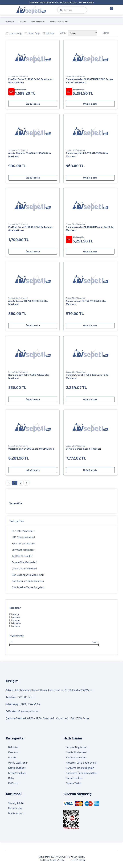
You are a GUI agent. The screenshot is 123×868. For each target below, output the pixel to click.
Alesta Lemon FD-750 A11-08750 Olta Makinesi (28, 302)
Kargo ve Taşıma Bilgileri (80, 769)
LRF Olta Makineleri (23, 539)
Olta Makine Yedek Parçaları (28, 589)
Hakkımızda (15, 810)
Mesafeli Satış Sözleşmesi (81, 764)
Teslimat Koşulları (76, 759)
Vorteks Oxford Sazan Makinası (83, 449)
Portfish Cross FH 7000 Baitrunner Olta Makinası (87, 376)
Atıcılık (12, 759)
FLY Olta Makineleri (23, 532)
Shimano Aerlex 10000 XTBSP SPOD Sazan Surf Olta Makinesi (89, 81)
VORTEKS (16, 628)
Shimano (16, 625)
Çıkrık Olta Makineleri (24, 570)
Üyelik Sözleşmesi (76, 754)
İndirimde (50, 33)
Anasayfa (10, 21)
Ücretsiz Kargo (16, 33)
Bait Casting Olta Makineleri (28, 576)
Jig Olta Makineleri (23, 557)
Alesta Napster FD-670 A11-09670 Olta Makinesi (87, 155)
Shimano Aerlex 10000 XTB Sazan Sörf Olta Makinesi (90, 229)
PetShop (13, 785)
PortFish (16, 619)
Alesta (15, 616)
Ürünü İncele (33, 104)
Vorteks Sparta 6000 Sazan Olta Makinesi (31, 449)
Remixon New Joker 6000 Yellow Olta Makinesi (29, 376)
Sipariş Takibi (73, 785)
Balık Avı (23, 21)
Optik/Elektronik (18, 764)
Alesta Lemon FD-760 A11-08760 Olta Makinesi (86, 302)
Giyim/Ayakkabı (17, 774)
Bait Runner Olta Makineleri (28, 582)
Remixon (16, 622)
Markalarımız (16, 815)
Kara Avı (13, 754)
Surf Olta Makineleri (23, 551)
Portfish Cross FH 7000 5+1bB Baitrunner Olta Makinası (31, 81)
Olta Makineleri (38, 21)
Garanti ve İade (74, 780)
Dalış (11, 780)
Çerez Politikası (78, 862)
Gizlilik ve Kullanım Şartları (81, 774)
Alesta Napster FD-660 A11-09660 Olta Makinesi (30, 155)
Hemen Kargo (34, 33)
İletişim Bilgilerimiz (77, 749)
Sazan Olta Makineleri (60, 21)
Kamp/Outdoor (17, 769)
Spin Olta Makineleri (24, 545)
